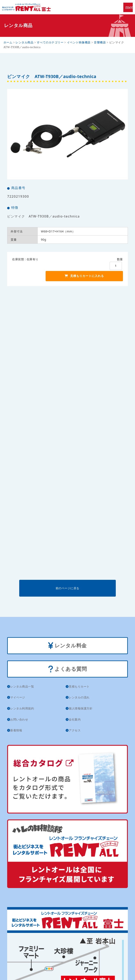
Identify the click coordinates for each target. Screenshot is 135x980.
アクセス (75, 730)
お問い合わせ (19, 719)
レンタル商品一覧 (22, 686)
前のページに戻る (67, 588)
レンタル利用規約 (22, 708)
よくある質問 (68, 669)
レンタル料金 (67, 646)
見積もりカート (79, 686)
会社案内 (75, 719)
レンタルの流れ (79, 697)
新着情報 (16, 730)
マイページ (18, 697)
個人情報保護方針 (81, 708)
